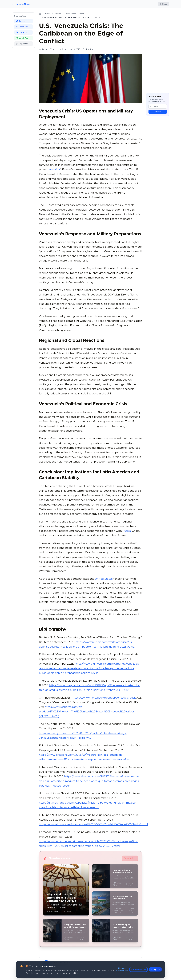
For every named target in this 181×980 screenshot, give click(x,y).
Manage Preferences (122, 969)
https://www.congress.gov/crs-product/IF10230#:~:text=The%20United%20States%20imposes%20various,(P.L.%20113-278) (87, 712)
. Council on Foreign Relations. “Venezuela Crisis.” (98, 690)
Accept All (155, 969)
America (55, 169)
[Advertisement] (23, 90)
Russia (127, 531)
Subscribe (158, 112)
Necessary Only (138, 969)
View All (130, 858)
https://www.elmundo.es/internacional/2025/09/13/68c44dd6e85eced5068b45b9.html (93, 824)
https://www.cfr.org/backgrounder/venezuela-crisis (104, 698)
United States (104, 579)
